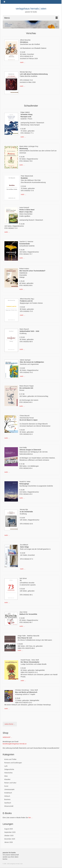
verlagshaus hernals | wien (31, 9)
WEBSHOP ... (7, 737)
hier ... (30, 818)
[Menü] (31, 18)
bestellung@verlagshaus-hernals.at (15, 744)
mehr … (23, 62)
